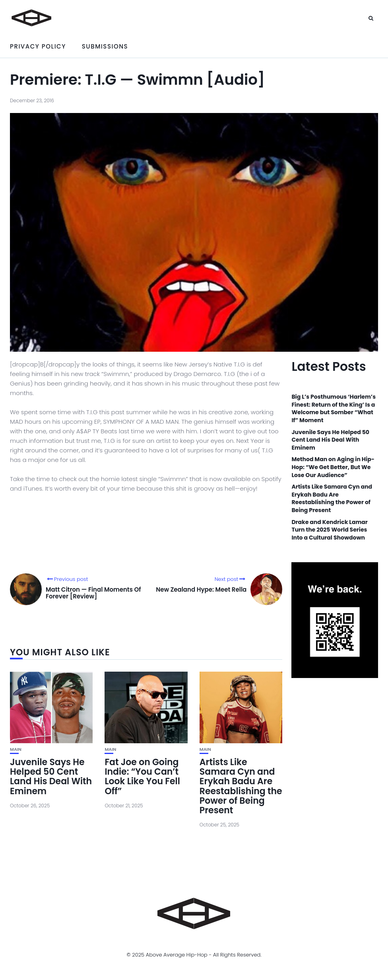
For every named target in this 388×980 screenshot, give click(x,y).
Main (16, 749)
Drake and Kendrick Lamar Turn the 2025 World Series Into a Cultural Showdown (329, 530)
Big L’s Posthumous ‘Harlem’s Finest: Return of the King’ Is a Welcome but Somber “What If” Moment (334, 409)
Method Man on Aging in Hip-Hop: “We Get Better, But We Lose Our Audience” (333, 467)
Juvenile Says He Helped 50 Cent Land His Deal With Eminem (51, 777)
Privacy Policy (38, 46)
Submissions (105, 46)
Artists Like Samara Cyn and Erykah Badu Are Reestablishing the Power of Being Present (241, 786)
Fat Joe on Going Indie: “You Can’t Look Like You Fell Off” (142, 777)
